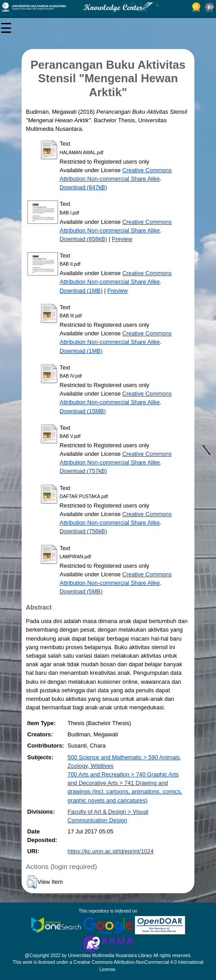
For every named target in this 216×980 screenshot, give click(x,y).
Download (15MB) (83, 411)
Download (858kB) (83, 239)
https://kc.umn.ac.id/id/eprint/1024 (110, 851)
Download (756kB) (83, 531)
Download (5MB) (81, 591)
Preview (122, 239)
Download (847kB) (83, 187)
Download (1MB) (81, 291)
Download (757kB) (83, 471)
